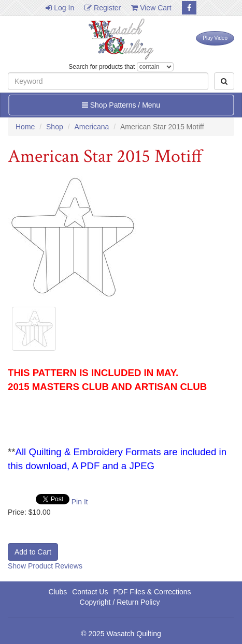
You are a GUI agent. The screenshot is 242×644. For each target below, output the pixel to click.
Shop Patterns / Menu (121, 105)
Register (103, 8)
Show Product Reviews (45, 566)
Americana (91, 127)
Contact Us (90, 592)
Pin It (80, 502)
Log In (60, 8)
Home (25, 127)
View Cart (151, 8)
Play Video (215, 38)
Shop (55, 127)
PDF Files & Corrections (152, 592)
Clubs (58, 592)
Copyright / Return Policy (120, 602)
